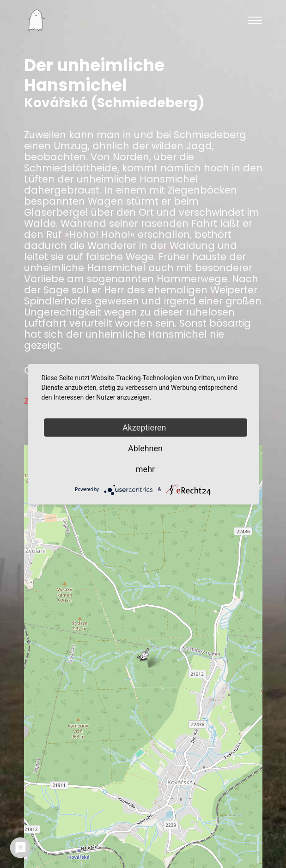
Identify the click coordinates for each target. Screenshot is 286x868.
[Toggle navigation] (255, 20)
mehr (145, 469)
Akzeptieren (145, 427)
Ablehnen (145, 448)
